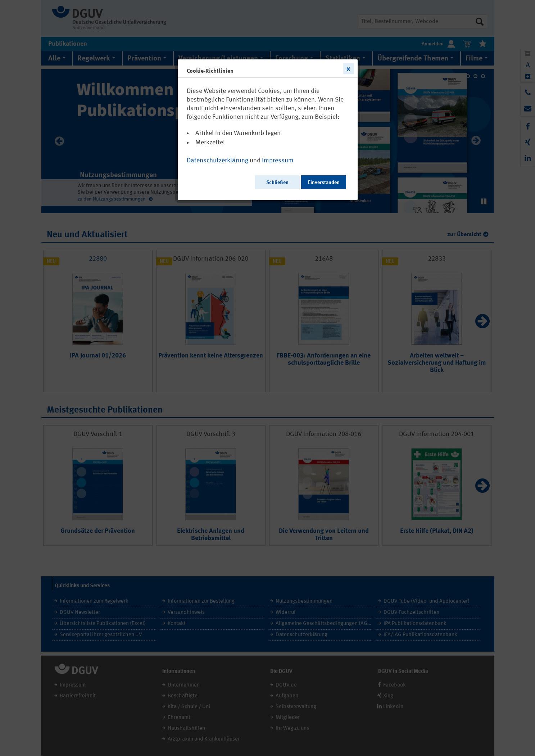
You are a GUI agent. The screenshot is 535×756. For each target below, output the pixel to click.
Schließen (277, 183)
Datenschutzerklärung (217, 161)
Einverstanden (324, 183)
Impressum (278, 161)
